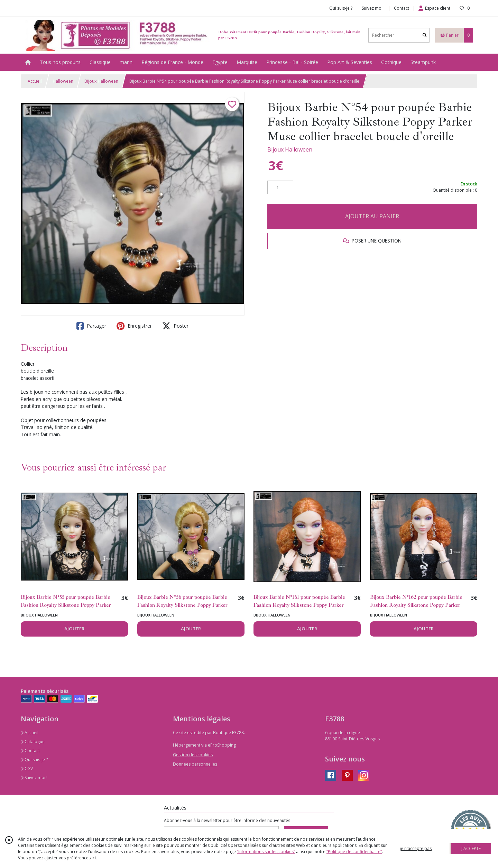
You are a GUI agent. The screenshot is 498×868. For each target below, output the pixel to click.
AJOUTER (74, 629)
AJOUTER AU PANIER (372, 216)
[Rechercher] (425, 35)
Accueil (35, 81)
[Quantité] (280, 188)
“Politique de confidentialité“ (354, 852)
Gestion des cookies (193, 755)
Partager (91, 326)
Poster (175, 326)
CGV (27, 769)
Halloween (63, 81)
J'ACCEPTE (471, 848)
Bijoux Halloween (101, 81)
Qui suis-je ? (34, 760)
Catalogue (33, 742)
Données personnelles (195, 764)
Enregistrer (134, 326)
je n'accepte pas (416, 848)
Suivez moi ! (34, 778)
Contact (402, 8)
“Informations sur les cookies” (266, 852)
